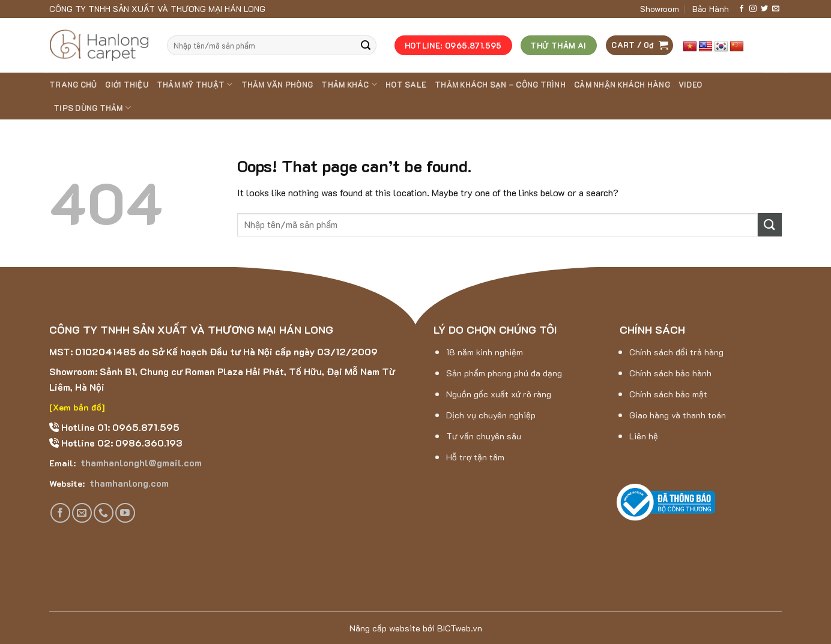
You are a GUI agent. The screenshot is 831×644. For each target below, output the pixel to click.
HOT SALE (406, 85)
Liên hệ (644, 436)
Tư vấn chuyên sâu (484, 436)
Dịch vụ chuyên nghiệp (491, 415)
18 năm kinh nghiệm (485, 352)
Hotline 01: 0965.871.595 (119, 427)
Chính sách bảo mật (668, 394)
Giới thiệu (127, 85)
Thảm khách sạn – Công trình (500, 85)
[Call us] (104, 513)
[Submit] (366, 46)
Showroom (660, 9)
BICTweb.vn (460, 628)
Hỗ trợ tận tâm (475, 457)
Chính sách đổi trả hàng (676, 352)
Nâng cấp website (385, 628)
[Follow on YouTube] (125, 513)
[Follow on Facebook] (742, 9)
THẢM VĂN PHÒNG (277, 85)
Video (690, 85)
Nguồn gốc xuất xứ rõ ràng (499, 394)
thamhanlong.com (128, 483)
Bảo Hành (711, 9)
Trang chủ (73, 85)
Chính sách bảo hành (670, 373)
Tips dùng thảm (92, 108)
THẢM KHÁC (349, 84)
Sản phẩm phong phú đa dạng (504, 373)
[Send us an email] (776, 9)
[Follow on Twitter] (764, 9)
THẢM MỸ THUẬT (195, 84)
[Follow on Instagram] (753, 9)
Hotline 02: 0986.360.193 (121, 443)
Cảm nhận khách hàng (622, 85)
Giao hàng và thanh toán (678, 415)
